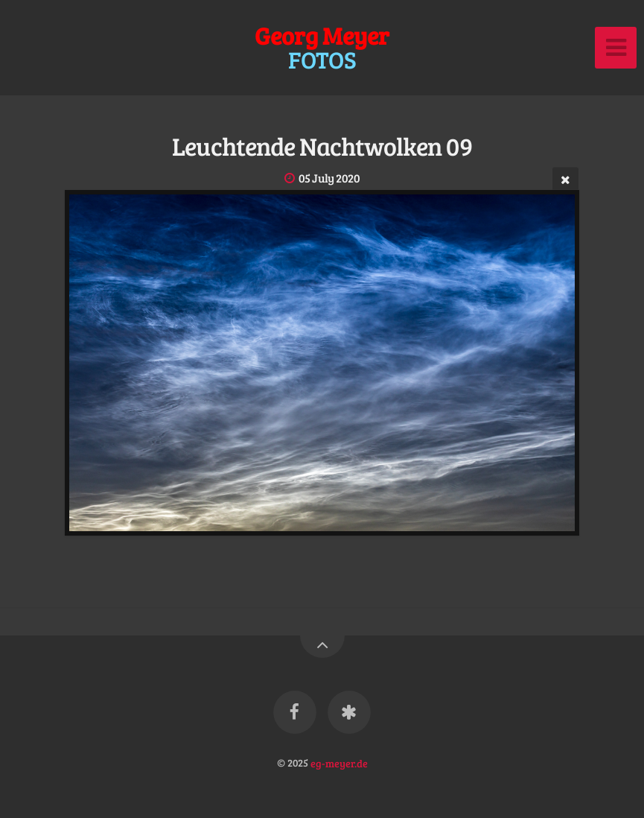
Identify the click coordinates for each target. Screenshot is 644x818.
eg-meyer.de (339, 762)
